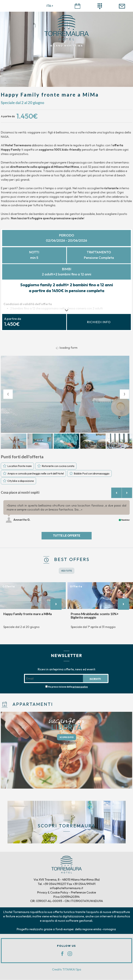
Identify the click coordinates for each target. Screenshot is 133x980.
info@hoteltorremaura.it (66, 889)
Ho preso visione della (68, 687)
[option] (66, 394)
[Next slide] (124, 394)
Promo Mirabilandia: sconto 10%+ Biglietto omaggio (95, 616)
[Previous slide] (8, 394)
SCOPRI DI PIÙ (67, 738)
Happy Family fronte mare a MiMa (28, 614)
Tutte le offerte (66, 536)
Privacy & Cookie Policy (53, 893)
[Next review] (127, 493)
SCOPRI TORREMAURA (67, 826)
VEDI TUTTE (66, 571)
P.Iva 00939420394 (66, 897)
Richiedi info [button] (99, 322)
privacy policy (80, 687)
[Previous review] (116, 493)
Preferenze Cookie (83, 893)
